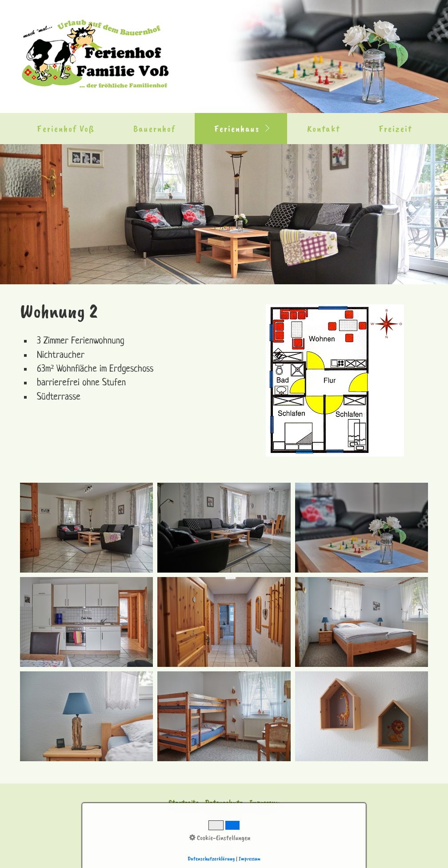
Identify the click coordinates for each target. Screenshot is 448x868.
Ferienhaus (237, 129)
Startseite (184, 803)
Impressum (265, 803)
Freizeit (396, 129)
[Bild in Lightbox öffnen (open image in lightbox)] (335, 380)
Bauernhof (154, 129)
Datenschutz (224, 803)
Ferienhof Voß (66, 129)
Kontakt (324, 129)
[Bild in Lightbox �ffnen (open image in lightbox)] (86, 528)
